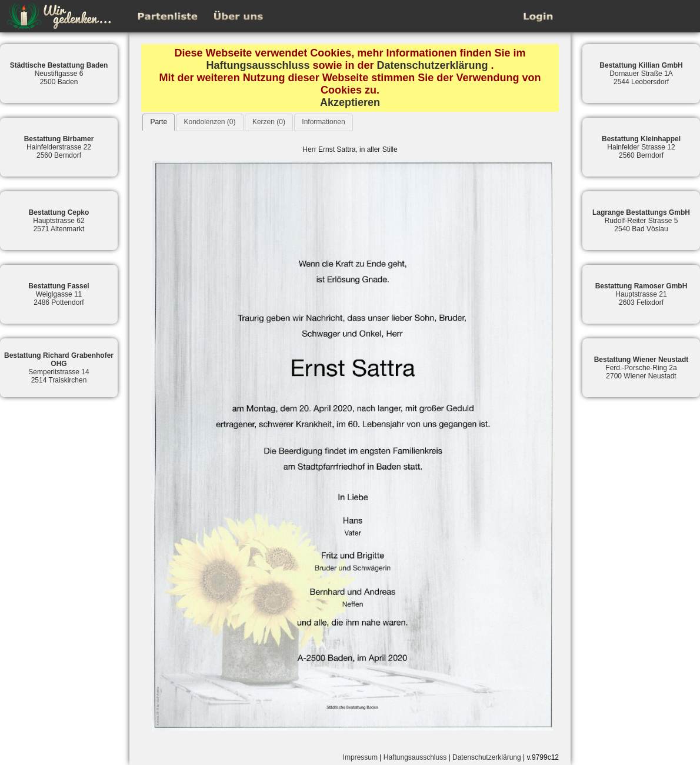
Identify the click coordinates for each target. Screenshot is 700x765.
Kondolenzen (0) (209, 122)
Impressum (360, 757)
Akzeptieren (350, 102)
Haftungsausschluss (258, 65)
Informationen (323, 122)
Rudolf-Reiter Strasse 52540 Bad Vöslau (641, 221)
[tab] (159, 122)
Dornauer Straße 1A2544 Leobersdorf (641, 74)
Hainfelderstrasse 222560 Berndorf (59, 147)
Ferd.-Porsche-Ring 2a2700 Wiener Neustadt (641, 368)
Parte (159, 122)
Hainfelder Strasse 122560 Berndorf (641, 147)
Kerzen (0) (269, 122)
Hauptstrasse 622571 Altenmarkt (59, 221)
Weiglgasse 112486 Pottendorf (59, 294)
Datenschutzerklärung (433, 65)
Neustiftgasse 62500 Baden (59, 74)
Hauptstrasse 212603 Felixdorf (641, 294)
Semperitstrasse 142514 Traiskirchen (59, 368)
